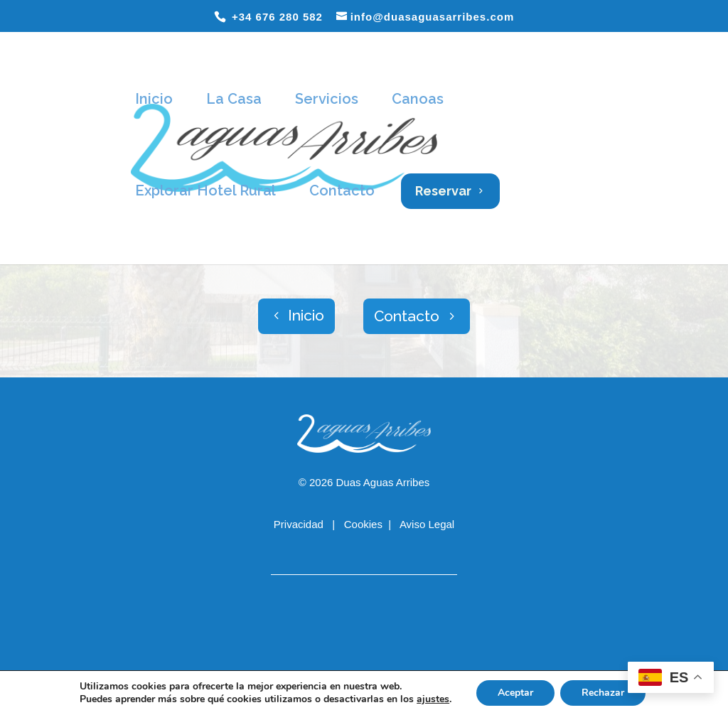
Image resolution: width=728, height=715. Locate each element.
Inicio (154, 99)
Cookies (363, 524)
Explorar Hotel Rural (205, 190)
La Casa (234, 99)
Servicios (327, 99)
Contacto (342, 190)
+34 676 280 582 (275, 17)
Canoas (418, 99)
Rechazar (603, 693)
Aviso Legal (427, 524)
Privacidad (300, 524)
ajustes (433, 699)
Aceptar (515, 693)
